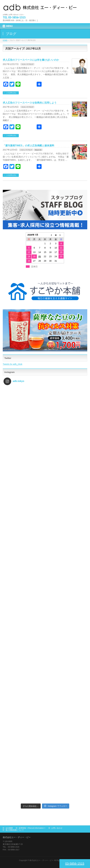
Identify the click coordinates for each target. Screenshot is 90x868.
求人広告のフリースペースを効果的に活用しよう (30, 103)
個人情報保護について (15, 830)
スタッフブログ (27, 64)
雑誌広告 (38, 150)
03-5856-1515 (75, 864)
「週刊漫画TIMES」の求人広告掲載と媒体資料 (28, 146)
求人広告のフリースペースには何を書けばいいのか (31, 60)
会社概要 (9, 828)
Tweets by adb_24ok (13, 364)
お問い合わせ (57, 828)
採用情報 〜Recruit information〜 (32, 828)
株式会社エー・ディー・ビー (41, 860)
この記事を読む (11, 93)
